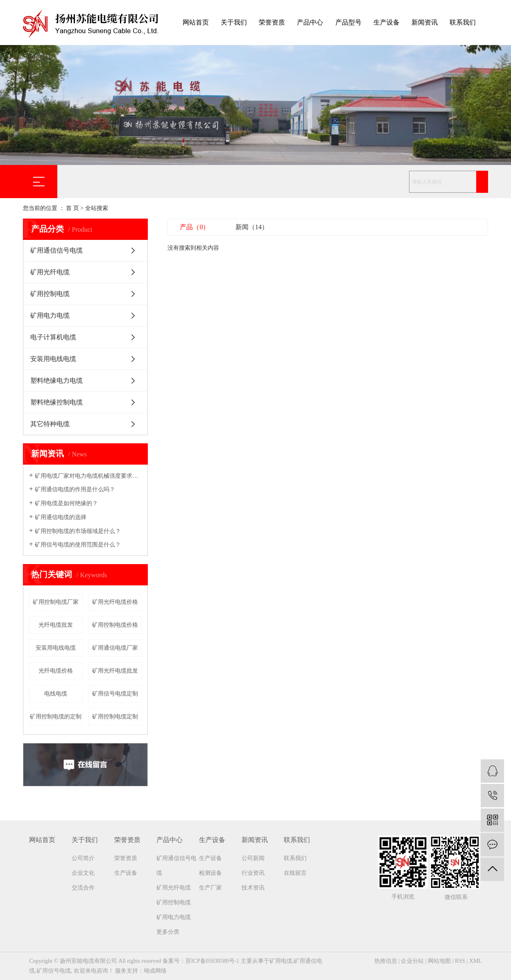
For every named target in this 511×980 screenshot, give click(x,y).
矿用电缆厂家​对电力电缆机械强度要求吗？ (88, 476)
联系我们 (463, 22)
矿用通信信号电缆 (57, 250)
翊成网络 (155, 971)
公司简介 (83, 858)
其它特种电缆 (50, 424)
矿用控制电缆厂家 (56, 602)
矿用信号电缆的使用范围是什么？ (78, 545)
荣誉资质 (272, 22)
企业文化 (83, 873)
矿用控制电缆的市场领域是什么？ (78, 531)
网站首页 (196, 22)
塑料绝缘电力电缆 (57, 380)
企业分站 (412, 961)
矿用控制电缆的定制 (56, 717)
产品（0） (194, 227)
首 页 (72, 208)
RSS (460, 961)
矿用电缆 (281, 961)
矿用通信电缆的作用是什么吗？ (75, 489)
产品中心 (310, 22)
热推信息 (386, 961)
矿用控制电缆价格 (115, 625)
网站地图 (439, 961)
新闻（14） (252, 227)
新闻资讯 (425, 22)
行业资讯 (253, 873)
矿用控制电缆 (50, 294)
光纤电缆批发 (56, 625)
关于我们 (234, 22)
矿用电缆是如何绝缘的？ (66, 503)
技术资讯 (253, 888)
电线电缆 (56, 694)
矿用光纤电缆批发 (115, 671)
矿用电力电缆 (50, 315)
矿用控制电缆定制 (115, 717)
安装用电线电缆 (53, 359)
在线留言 (295, 873)
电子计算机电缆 (53, 337)
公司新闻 (253, 858)
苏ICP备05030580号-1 (212, 961)
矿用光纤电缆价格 (115, 602)
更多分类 (168, 932)
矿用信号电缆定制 (115, 694)
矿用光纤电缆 (50, 272)
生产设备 (387, 22)
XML (476, 961)
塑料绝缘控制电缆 (57, 402)
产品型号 (348, 22)
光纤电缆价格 (56, 671)
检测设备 (210, 873)
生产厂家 (210, 888)
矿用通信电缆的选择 (61, 517)
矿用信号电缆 (54, 971)
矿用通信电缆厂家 (115, 648)
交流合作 (83, 888)
